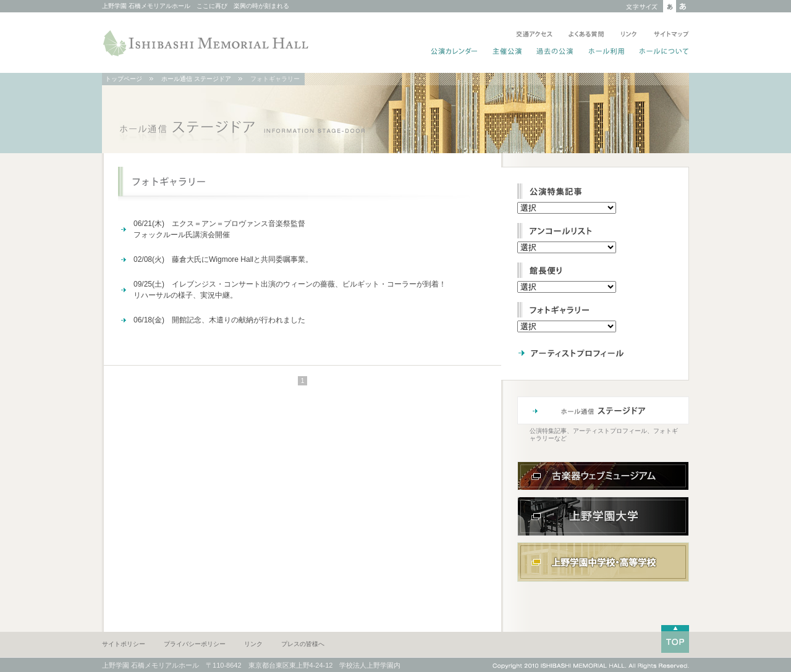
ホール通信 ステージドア (196, 79)
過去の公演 (555, 52)
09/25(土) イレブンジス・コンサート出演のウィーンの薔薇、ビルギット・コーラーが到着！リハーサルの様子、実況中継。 (290, 290)
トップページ (124, 79)
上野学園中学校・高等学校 (603, 562)
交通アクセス (534, 35)
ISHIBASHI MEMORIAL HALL (207, 43)
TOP (675, 639)
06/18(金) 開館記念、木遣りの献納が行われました (219, 320)
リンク (629, 35)
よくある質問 (586, 35)
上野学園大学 (603, 516)
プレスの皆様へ (303, 644)
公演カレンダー (455, 52)
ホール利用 (607, 52)
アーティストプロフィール (596, 353)
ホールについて (662, 52)
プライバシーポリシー (195, 644)
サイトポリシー (124, 644)
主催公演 (508, 52)
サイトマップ (669, 35)
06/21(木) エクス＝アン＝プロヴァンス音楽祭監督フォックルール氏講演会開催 (219, 229)
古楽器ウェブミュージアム (603, 476)
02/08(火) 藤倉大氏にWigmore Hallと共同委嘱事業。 (223, 259)
